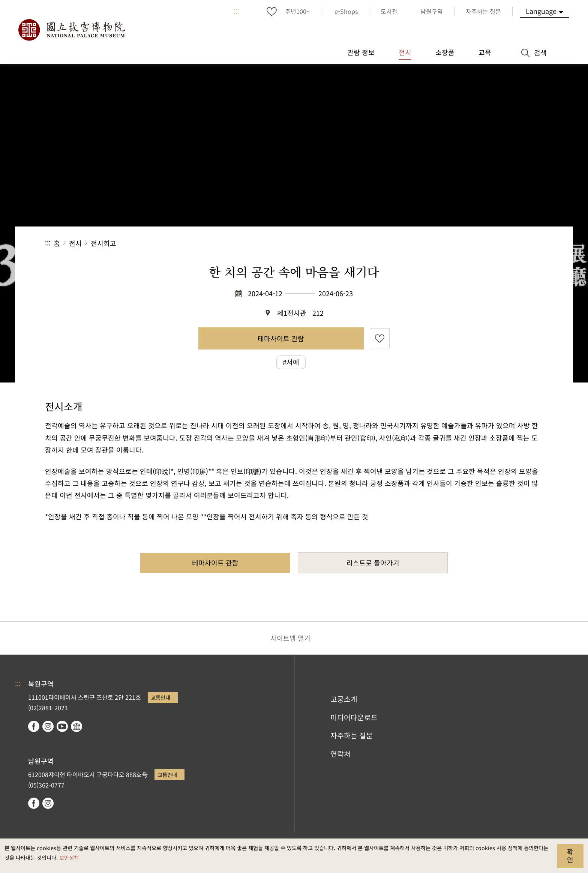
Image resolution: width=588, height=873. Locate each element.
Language (541, 11)
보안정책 (69, 857)
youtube (62, 726)
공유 (461, 243)
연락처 (340, 754)
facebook (34, 726)
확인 (570, 855)
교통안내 (160, 697)
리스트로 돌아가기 (373, 562)
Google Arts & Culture (76, 726)
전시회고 (103, 243)
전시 (75, 243)
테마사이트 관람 (281, 338)
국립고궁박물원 (71, 30)
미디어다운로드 (354, 717)
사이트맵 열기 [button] (290, 638)
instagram (48, 726)
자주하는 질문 (352, 735)
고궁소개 (344, 699)
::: (236, 11)
